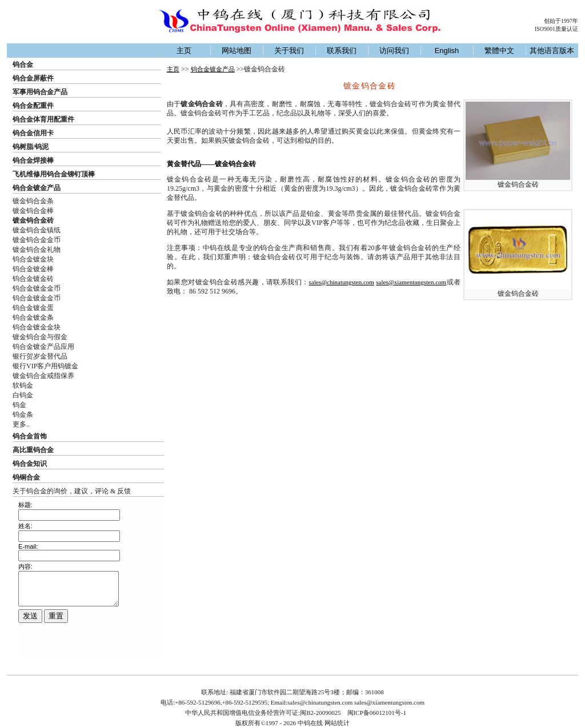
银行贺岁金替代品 (40, 356)
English (447, 51)
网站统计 (337, 723)
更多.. (21, 424)
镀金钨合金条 (33, 201)
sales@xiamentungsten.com (411, 282)
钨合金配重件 (33, 106)
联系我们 (342, 51)
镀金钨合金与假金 (40, 337)
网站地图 (237, 51)
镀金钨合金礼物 (37, 250)
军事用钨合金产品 (40, 92)
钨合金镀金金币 (37, 288)
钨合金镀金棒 (33, 269)
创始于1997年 (561, 21)
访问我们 (394, 51)
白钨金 (23, 395)
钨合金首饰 (30, 436)
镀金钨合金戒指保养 (43, 376)
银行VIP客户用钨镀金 (45, 366)
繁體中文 (499, 51)
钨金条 (23, 415)
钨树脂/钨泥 (31, 147)
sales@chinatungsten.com (342, 282)
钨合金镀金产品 (37, 188)
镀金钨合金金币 (37, 240)
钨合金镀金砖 (33, 279)
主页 (184, 51)
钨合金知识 (30, 464)
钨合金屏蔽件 (33, 78)
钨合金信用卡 (33, 133)
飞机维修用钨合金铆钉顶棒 (54, 174)
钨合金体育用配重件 (43, 119)
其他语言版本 (552, 51)
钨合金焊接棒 (33, 160)
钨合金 (23, 65)
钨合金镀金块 (33, 259)
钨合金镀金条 (33, 317)
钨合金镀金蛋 (33, 308)
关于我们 (289, 51)
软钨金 (23, 385)
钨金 (19, 405)
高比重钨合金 (33, 450)
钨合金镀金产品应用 (43, 347)
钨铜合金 (26, 477)
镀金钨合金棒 (33, 211)
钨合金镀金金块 (37, 327)
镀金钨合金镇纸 (37, 230)
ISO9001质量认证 (556, 29)
